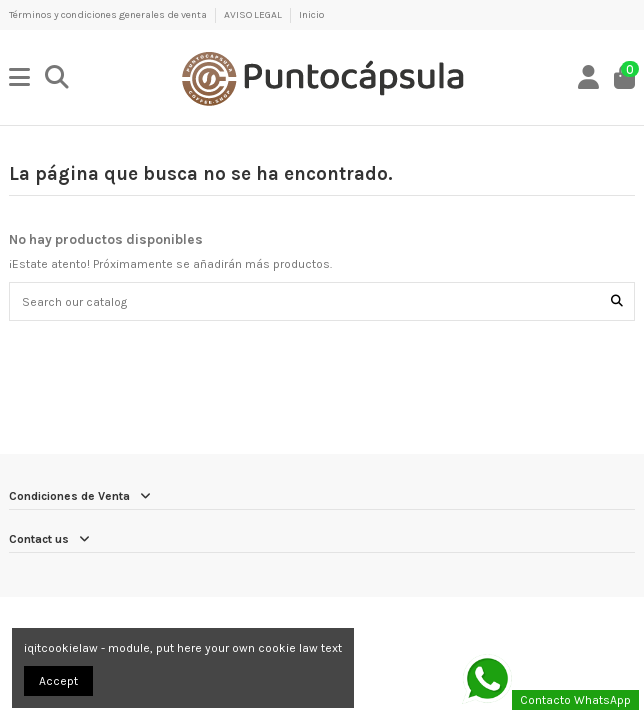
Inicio (311, 15)
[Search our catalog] (617, 301)
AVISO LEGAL (254, 15)
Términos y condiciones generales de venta (109, 15)
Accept (58, 681)
